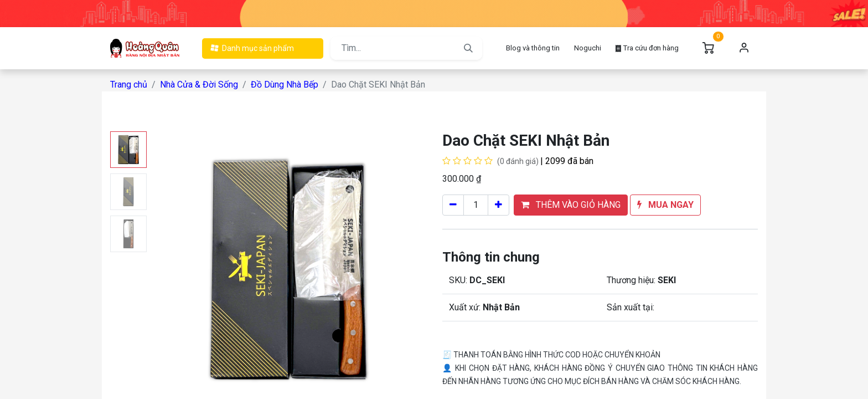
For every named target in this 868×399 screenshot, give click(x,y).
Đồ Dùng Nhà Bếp (285, 85)
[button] (571, 205)
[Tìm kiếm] (468, 48)
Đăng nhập (744, 48)
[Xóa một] (453, 205)
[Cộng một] (498, 205)
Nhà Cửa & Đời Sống (199, 85)
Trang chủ (129, 85)
